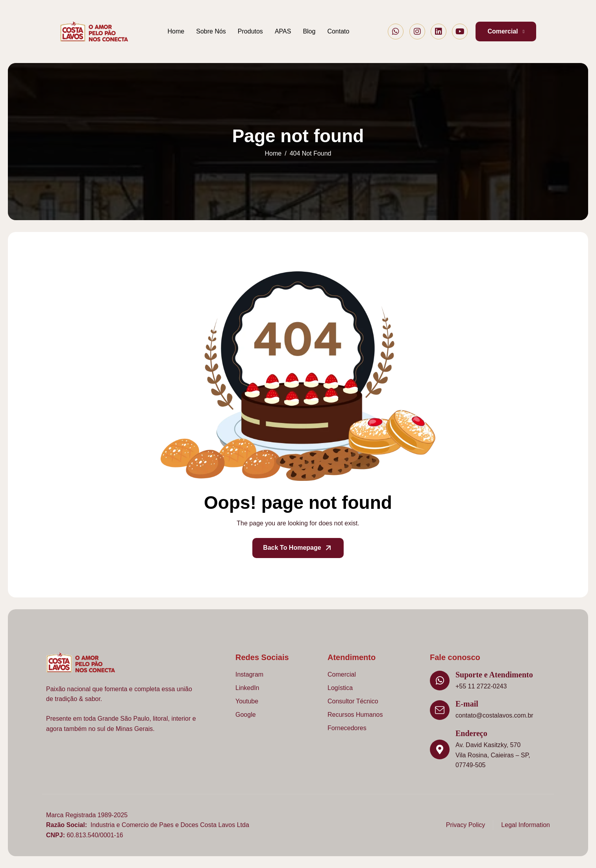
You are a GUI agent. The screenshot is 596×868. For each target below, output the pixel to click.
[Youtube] (460, 32)
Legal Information (526, 825)
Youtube (247, 701)
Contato (338, 31)
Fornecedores (347, 728)
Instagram (249, 674)
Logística (340, 688)
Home (176, 31)
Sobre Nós (211, 31)
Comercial (342, 674)
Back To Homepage (298, 548)
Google (246, 715)
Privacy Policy (466, 825)
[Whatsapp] (396, 32)
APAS (283, 31)
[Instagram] (417, 32)
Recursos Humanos (355, 715)
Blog (309, 31)
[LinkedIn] (439, 32)
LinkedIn (247, 688)
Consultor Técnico (353, 701)
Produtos (250, 31)
